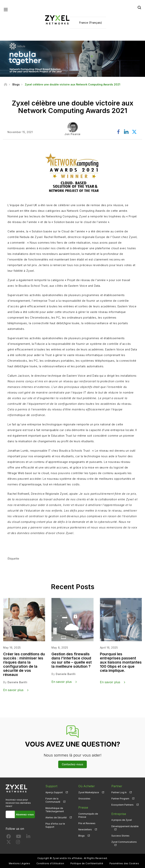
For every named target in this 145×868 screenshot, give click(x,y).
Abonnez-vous (25, 814)
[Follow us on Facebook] (9, 837)
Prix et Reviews (87, 823)
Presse (83, 807)
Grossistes (84, 799)
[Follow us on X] (9, 843)
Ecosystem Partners (122, 805)
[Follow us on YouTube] (19, 837)
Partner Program (120, 799)
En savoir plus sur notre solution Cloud (46, 544)
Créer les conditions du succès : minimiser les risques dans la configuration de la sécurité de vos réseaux (24, 664)
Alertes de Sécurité (56, 817)
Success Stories (120, 836)
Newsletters (85, 829)
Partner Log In (119, 792)
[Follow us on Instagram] (18, 843)
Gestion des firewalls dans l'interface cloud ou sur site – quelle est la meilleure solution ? (72, 660)
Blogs (82, 836)
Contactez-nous (72, 764)
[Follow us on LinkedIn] (28, 837)
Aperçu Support (54, 792)
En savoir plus (13, 690)
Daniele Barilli (17, 682)
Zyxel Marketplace (89, 792)
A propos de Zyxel (122, 820)
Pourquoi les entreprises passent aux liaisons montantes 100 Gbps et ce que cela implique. (121, 662)
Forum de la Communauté (53, 800)
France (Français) (91, 23)
